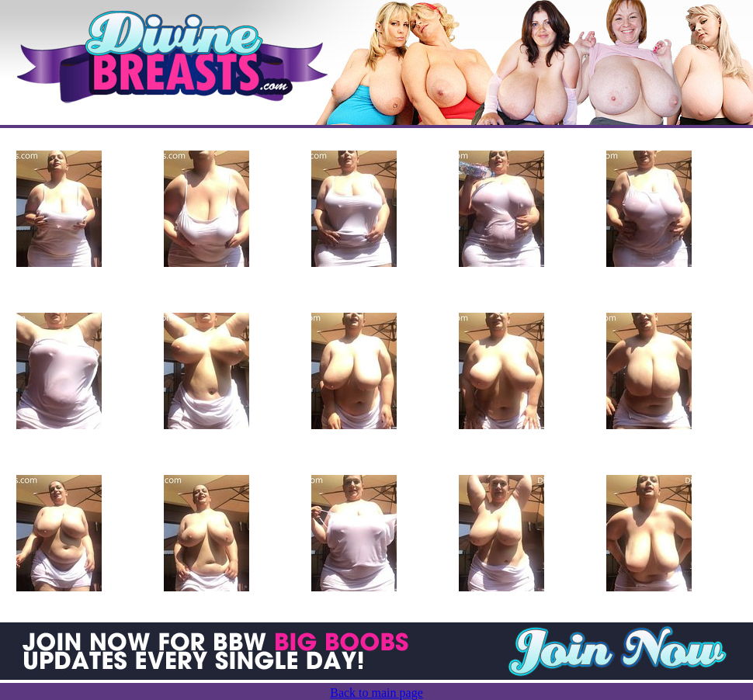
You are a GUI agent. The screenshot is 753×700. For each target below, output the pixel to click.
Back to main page (376, 693)
